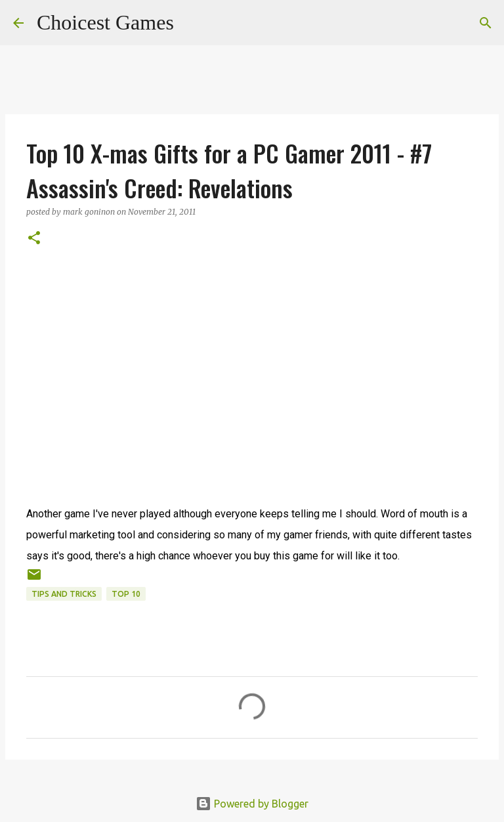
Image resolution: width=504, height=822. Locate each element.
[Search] (192, 23)
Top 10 (126, 594)
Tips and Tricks (64, 594)
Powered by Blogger (252, 804)
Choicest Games (105, 22)
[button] (34, 239)
